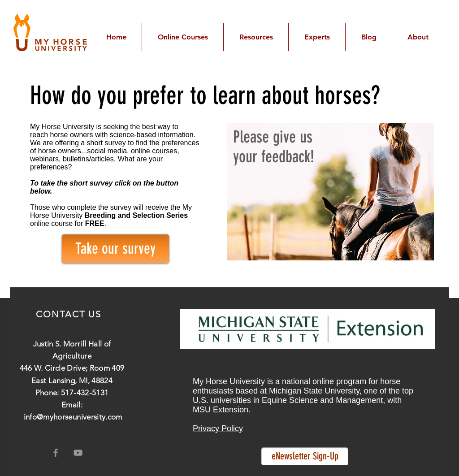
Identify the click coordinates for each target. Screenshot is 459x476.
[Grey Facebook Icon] (56, 453)
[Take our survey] (115, 249)
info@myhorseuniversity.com (73, 417)
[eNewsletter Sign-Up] (305, 456)
